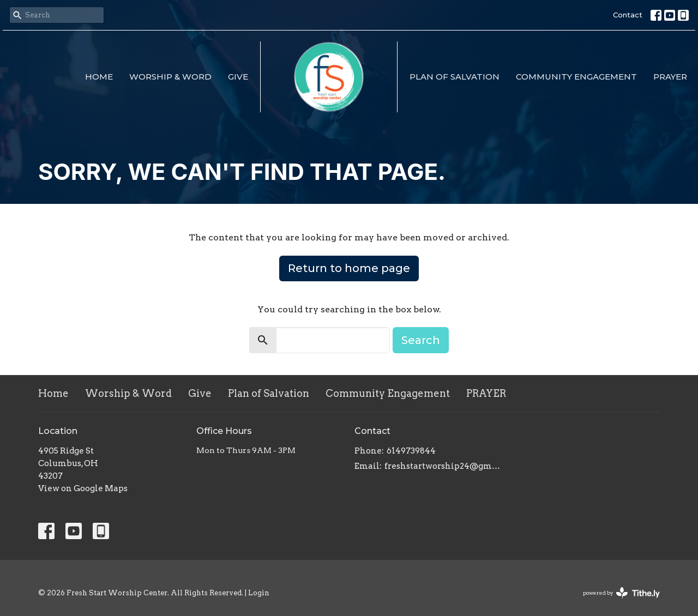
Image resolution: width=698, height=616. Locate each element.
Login (259, 593)
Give (238, 77)
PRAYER (670, 77)
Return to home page (349, 268)
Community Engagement (576, 77)
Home (99, 77)
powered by (621, 593)
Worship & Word (170, 77)
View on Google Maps (83, 488)
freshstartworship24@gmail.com (443, 466)
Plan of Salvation (455, 77)
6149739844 (411, 451)
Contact (628, 15)
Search (421, 340)
